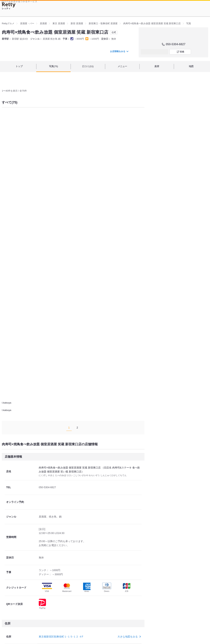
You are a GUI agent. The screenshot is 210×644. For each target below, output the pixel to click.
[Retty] (9, 5)
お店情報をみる (119, 51)
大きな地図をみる (129, 637)
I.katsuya (7, 403)
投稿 (182, 52)
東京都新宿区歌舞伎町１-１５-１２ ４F (61, 637)
